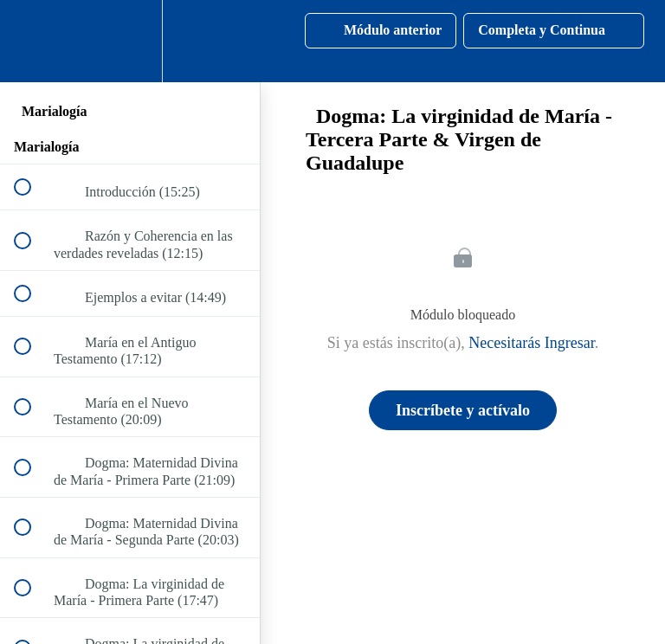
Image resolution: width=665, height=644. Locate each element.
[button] (32, 41)
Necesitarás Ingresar (531, 343)
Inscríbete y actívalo (463, 410)
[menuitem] (130, 41)
